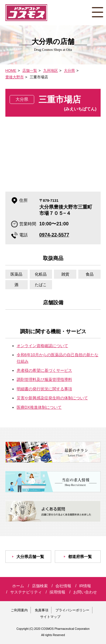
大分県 (69, 71)
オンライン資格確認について (42, 346)
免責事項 (42, 610)
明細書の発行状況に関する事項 (44, 389)
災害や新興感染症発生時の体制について (52, 398)
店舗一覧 (30, 71)
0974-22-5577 (54, 235)
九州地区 (51, 71)
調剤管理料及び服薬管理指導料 (44, 379)
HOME (11, 71)
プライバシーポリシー (72, 610)
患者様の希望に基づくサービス (44, 370)
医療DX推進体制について (39, 407)
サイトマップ (50, 617)
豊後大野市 (15, 77)
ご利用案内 (19, 610)
